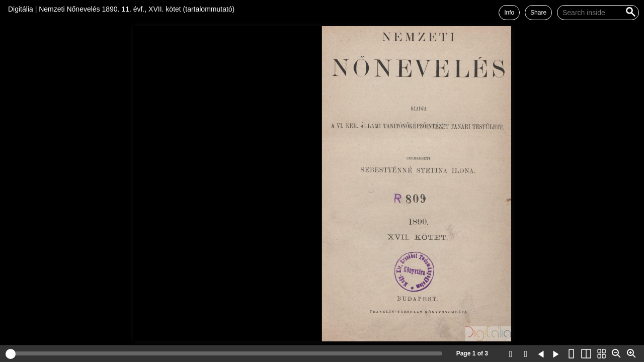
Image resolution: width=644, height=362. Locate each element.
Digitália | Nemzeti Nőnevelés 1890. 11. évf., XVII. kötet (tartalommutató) (121, 9)
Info (509, 13)
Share (538, 13)
